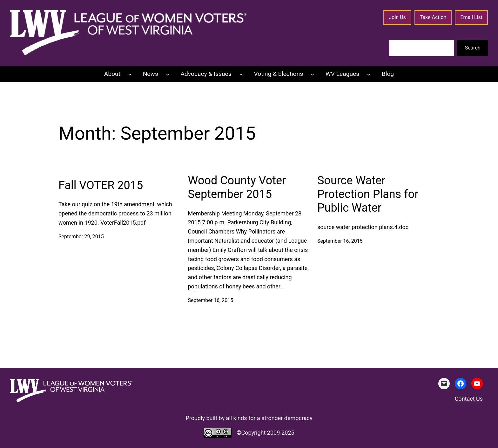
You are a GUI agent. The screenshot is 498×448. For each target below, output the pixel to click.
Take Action (433, 17)
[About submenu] (130, 74)
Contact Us (469, 399)
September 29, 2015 (81, 237)
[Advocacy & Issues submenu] (241, 74)
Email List (471, 17)
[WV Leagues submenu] (369, 74)
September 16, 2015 (211, 300)
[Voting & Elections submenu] (313, 74)
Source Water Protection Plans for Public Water (368, 194)
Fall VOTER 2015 (101, 185)
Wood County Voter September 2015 (237, 187)
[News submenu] (168, 74)
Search (473, 48)
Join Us (397, 17)
